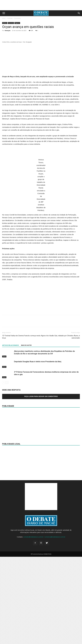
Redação (8, 30)
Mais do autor (26, 433)
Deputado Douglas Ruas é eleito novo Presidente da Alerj (38, 449)
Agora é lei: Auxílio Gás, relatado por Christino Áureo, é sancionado (60, 424)
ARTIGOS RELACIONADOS (10, 433)
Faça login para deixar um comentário (41, 484)
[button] (79, 13)
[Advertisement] (41, 144)
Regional (17, 23)
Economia (18, 18)
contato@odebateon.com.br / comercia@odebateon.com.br (44, 624)
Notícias (10, 18)
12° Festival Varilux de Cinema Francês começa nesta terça (21, 424)
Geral (4, 444)
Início (4, 18)
